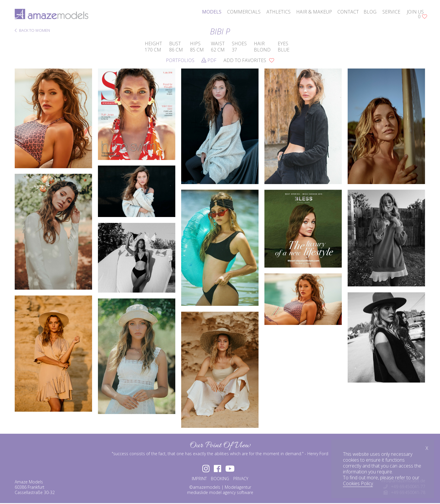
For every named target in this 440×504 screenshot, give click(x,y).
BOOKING (220, 479)
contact (348, 12)
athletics (279, 12)
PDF (209, 60)
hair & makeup (314, 12)
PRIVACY (241, 479)
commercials (244, 12)
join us (415, 12)
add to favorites (249, 60)
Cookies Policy (358, 483)
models (212, 12)
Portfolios (180, 60)
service (391, 12)
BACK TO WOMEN (32, 31)
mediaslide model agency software (220, 493)
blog (370, 12)
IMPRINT (199, 479)
